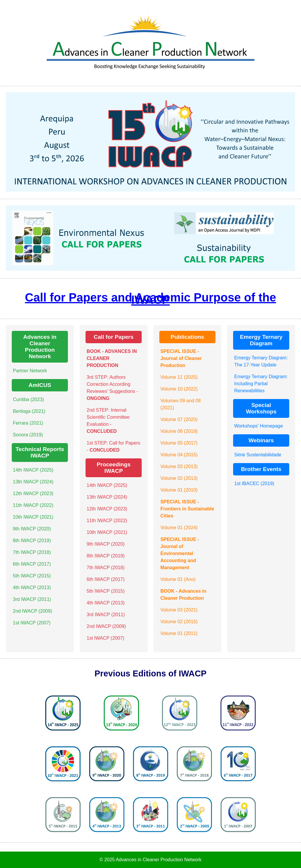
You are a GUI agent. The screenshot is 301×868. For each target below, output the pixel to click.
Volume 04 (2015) (179, 455)
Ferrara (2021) (28, 423)
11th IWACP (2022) (33, 505)
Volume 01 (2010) (179, 490)
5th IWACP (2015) (32, 576)
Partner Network (30, 371)
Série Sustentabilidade (258, 455)
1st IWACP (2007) (32, 623)
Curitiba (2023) (29, 399)
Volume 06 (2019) (179, 431)
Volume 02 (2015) (179, 622)
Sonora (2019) (28, 435)
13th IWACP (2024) (33, 482)
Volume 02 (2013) (179, 478)
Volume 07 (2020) (179, 419)
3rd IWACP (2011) (32, 599)
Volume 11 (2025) (179, 377)
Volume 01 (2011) (179, 633)
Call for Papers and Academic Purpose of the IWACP (150, 299)
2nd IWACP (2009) (32, 611)
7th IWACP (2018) (32, 552)
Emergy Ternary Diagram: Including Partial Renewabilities (261, 384)
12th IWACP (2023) (33, 494)
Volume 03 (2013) (179, 466)
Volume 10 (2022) (179, 389)
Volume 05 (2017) (179, 443)
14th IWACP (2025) (33, 470)
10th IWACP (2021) (33, 517)
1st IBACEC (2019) (254, 484)
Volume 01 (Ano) (178, 579)
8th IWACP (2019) (32, 541)
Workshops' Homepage (259, 426)
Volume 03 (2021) (179, 610)
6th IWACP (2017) (32, 564)
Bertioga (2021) (29, 411)
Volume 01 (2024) (179, 528)
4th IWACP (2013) (32, 588)
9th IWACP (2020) (32, 529)
